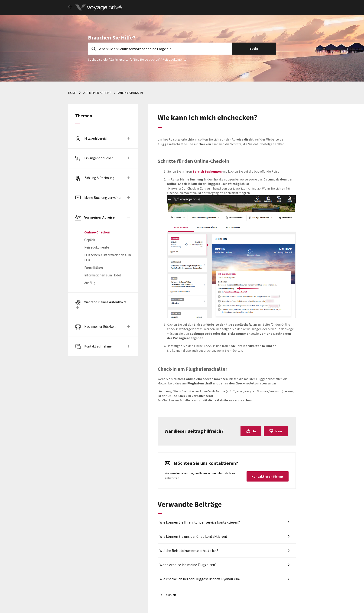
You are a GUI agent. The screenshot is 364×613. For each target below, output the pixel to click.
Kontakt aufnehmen (99, 346)
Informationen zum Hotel (102, 275)
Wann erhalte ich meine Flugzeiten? (188, 565)
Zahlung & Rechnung (99, 178)
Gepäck (90, 240)
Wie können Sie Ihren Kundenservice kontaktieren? (200, 522)
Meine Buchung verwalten (103, 198)
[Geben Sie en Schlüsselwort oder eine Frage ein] (160, 49)
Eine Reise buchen (146, 59)
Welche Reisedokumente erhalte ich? (189, 551)
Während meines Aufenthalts (105, 302)
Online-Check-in (130, 93)
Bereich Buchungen (207, 171)
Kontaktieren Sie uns (268, 476)
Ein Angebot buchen (99, 158)
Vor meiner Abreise (97, 93)
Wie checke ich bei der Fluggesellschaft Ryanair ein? (200, 579)
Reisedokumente (174, 59)
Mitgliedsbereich (96, 138)
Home (72, 93)
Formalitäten (94, 268)
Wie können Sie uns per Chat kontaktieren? (193, 536)
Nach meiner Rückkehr (101, 326)
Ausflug (90, 283)
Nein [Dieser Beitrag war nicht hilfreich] (279, 431)
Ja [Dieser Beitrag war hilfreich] (254, 431)
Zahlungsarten (120, 59)
